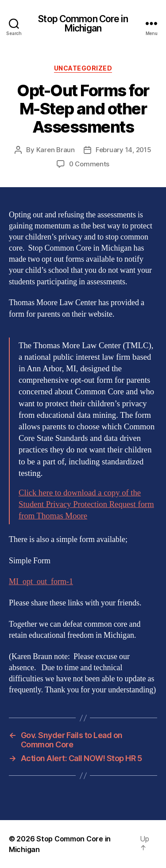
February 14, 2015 (124, 150)
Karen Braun (56, 150)
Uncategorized (83, 68)
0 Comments (89, 164)
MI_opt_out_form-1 (41, 582)
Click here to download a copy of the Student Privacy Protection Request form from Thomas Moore (86, 504)
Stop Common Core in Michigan (83, 24)
